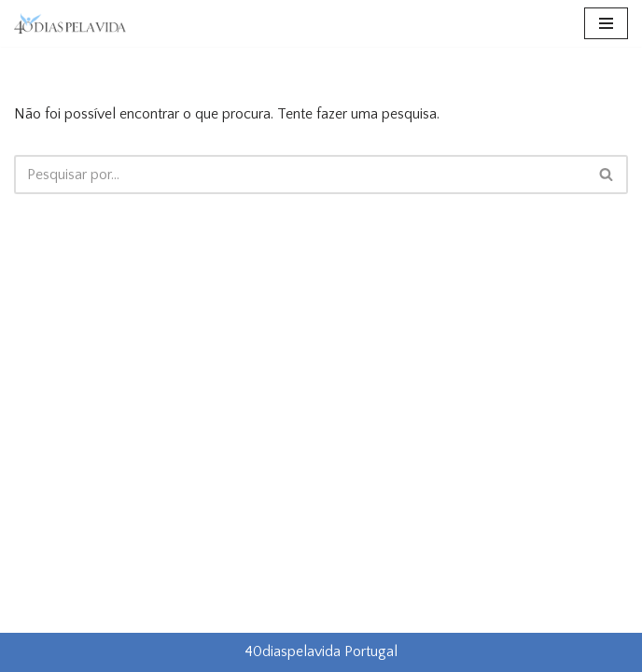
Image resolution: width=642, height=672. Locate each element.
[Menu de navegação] (606, 23)
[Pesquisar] (300, 175)
